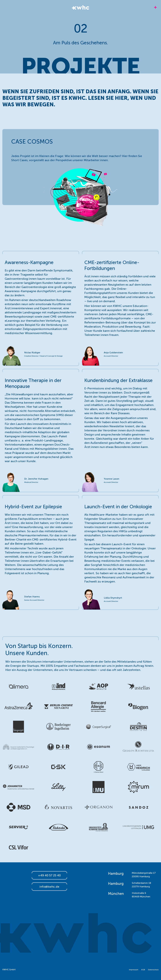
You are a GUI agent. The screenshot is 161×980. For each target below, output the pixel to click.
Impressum (134, 970)
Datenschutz (153, 970)
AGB (143, 970)
